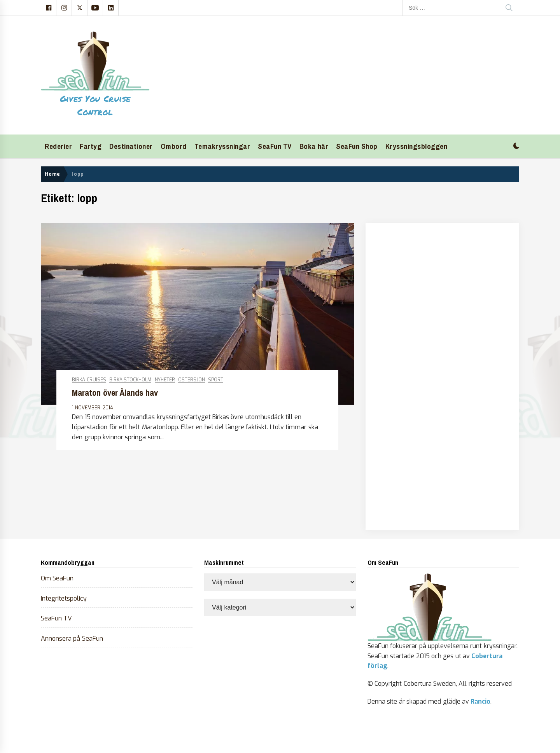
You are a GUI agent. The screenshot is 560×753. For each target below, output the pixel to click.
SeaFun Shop (357, 146)
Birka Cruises (89, 380)
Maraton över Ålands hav (115, 393)
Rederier (58, 146)
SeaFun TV (275, 146)
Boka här (314, 146)
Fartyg (91, 146)
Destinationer (131, 146)
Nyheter (165, 380)
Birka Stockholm (130, 380)
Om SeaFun (57, 578)
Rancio (480, 701)
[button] (516, 147)
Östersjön (192, 380)
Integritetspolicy (64, 598)
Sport (216, 380)
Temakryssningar (222, 146)
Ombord (174, 146)
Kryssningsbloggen (416, 146)
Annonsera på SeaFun (72, 639)
